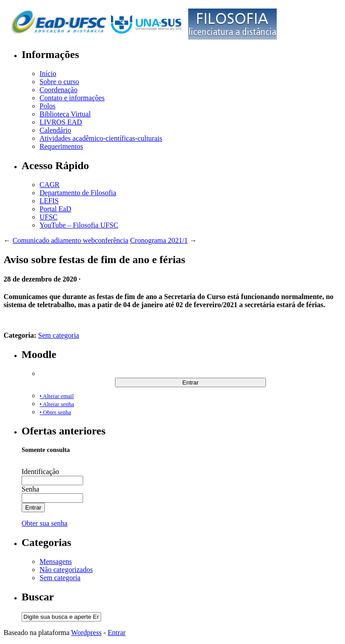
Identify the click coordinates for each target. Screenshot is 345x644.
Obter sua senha (44, 523)
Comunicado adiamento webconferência (71, 240)
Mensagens (56, 561)
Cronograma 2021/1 (159, 240)
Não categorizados (66, 570)
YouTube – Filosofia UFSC (79, 225)
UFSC (49, 217)
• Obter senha (55, 412)
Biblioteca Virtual (65, 114)
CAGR (49, 185)
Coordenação (58, 90)
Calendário (55, 130)
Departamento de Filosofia (78, 193)
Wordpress (86, 633)
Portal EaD (55, 209)
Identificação (40, 472)
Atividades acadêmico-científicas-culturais (101, 138)
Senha (30, 489)
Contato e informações (72, 98)
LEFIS (49, 201)
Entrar (117, 633)
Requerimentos (61, 146)
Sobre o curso (59, 82)
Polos (48, 106)
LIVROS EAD (61, 122)
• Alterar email (57, 396)
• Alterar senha (57, 404)
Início (48, 74)
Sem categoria (59, 335)
